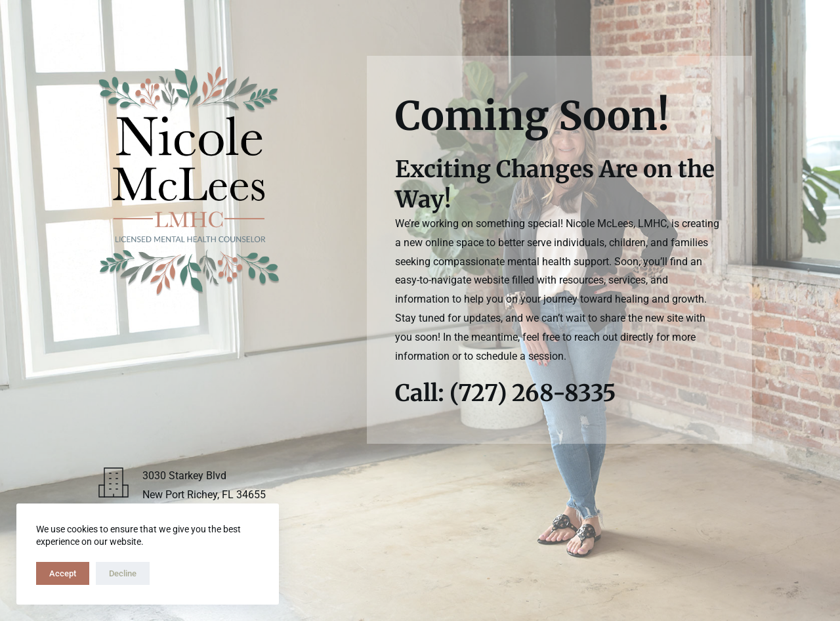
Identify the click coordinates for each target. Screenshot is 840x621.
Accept (63, 573)
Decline (123, 573)
